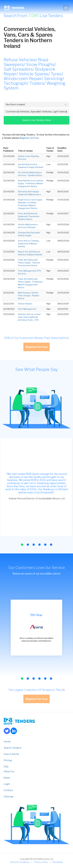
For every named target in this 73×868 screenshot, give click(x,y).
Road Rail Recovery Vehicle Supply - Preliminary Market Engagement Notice (31, 183)
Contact (8, 790)
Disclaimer (58, 862)
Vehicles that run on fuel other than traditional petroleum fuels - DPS (29, 317)
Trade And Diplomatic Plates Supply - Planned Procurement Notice (29, 263)
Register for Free (29, 138)
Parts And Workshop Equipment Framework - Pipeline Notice (29, 216)
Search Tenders (13, 748)
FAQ (6, 767)
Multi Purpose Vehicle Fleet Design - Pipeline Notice (29, 296)
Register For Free (36, 347)
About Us (9, 771)
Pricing (8, 760)
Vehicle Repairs (25, 304)
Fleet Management (27, 309)
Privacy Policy (41, 862)
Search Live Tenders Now (37, 120)
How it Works (11, 754)
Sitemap (9, 796)
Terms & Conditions (20, 862)
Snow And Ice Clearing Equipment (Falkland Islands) (28, 244)
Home (7, 741)
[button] (22, 545)
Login (7, 784)
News (7, 778)
